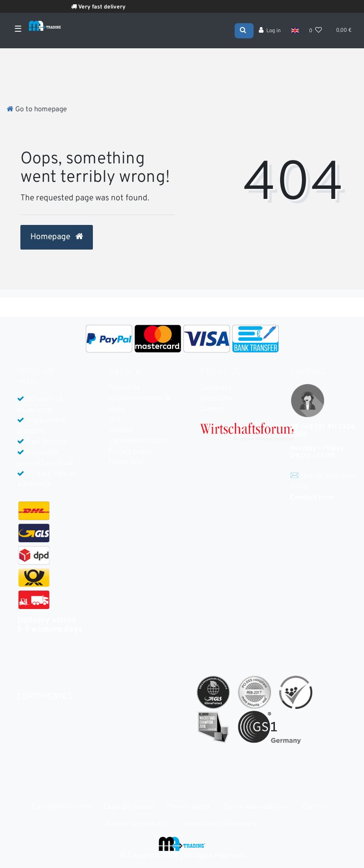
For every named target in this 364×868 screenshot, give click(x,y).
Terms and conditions (256, 807)
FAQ (114, 420)
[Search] (244, 30)
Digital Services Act (137, 824)
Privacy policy (130, 452)
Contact (121, 431)
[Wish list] (316, 31)
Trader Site (126, 462)
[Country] (295, 31)
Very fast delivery (106, 7)
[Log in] (270, 31)
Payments (124, 388)
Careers (212, 409)
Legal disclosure (129, 807)
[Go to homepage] (37, 110)
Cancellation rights (138, 441)
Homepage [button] (57, 237)
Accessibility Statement (220, 824)
